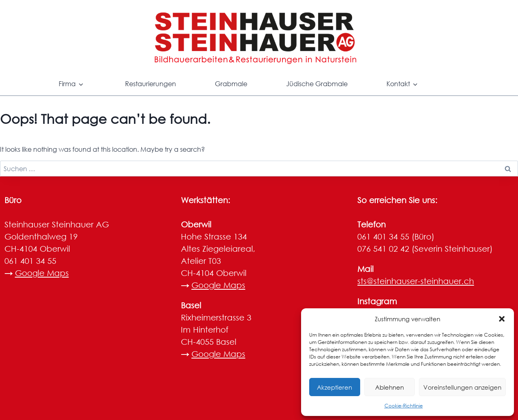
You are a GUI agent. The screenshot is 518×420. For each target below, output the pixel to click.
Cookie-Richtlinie (404, 406)
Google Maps (42, 273)
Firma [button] (67, 84)
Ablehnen (390, 387)
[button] (502, 319)
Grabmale (231, 84)
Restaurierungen (151, 84)
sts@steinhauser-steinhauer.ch (416, 281)
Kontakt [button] (398, 84)
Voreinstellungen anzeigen (462, 387)
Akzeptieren (334, 387)
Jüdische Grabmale (317, 84)
